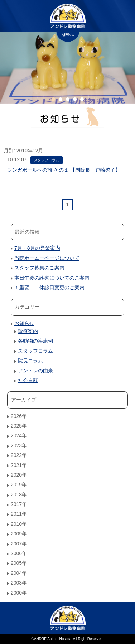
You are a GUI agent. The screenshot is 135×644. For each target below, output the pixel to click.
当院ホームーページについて (47, 258)
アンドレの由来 (35, 371)
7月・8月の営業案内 (37, 248)
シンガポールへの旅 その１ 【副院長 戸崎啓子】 (64, 170)
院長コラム (30, 361)
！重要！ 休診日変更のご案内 (49, 287)
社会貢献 (28, 380)
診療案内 (28, 331)
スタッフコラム (47, 160)
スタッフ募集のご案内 (39, 268)
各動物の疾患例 (35, 341)
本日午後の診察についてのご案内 (52, 278)
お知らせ (24, 323)
